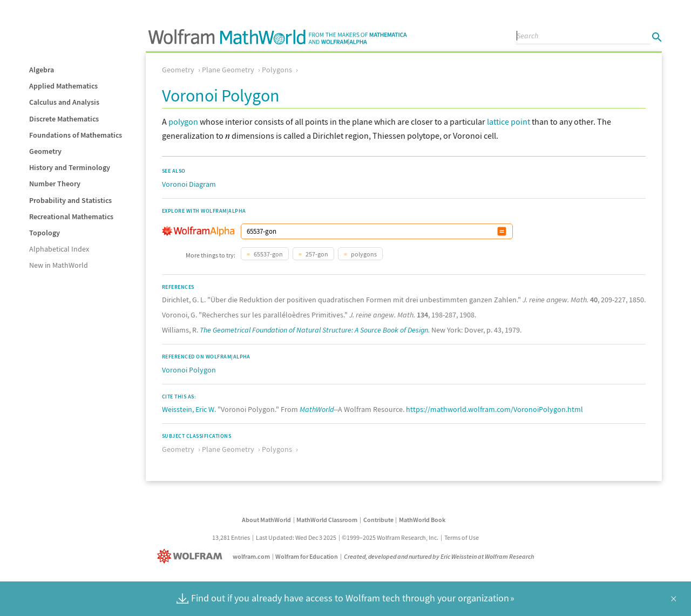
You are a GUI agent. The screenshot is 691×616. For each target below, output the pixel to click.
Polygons (277, 70)
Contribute (378, 520)
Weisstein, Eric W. (189, 409)
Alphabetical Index (59, 249)
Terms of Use (462, 537)
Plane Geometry (228, 70)
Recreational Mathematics (71, 216)
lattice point (509, 121)
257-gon (316, 254)
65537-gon (268, 254)
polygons (363, 254)
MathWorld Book (422, 520)
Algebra (42, 70)
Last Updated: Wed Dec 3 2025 (296, 537)
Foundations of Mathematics (76, 135)
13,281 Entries (231, 537)
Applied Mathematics (63, 86)
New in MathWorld (59, 265)
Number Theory (55, 184)
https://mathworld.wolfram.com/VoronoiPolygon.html (494, 409)
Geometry (45, 151)
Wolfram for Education (307, 556)
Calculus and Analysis (64, 102)
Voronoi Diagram (189, 184)
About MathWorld (266, 520)
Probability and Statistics (70, 200)
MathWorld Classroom (327, 520)
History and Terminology (70, 167)
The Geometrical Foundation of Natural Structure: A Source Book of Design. (315, 330)
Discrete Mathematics (64, 119)
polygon (183, 121)
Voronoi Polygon (189, 370)
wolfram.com (251, 556)
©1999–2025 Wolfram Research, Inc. (390, 537)
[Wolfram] (192, 556)
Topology (45, 233)
